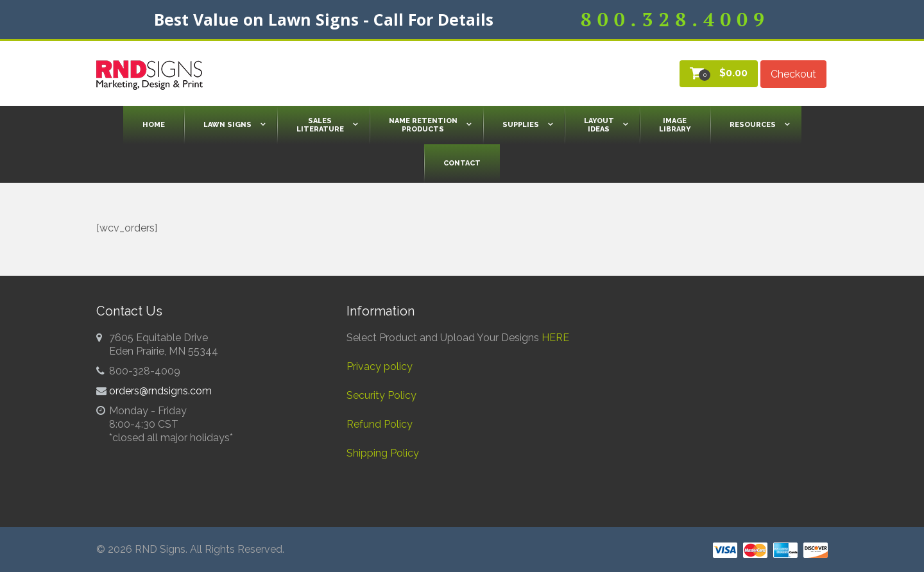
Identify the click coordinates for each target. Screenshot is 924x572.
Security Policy (381, 395)
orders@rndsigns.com (160, 391)
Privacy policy (380, 366)
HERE (555, 338)
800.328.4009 (675, 19)
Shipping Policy (383, 453)
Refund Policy (380, 424)
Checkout (793, 74)
